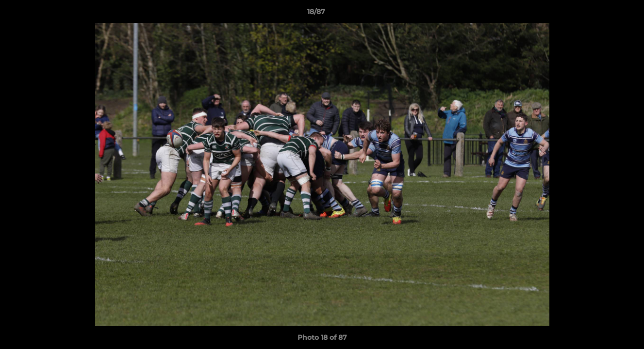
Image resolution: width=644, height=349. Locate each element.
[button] (603, 14)
